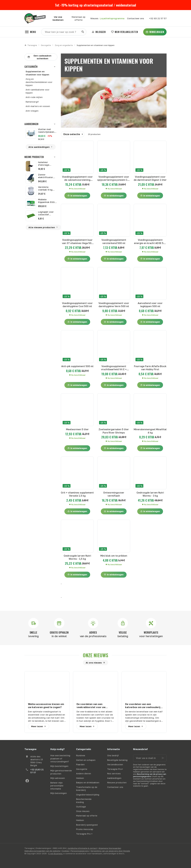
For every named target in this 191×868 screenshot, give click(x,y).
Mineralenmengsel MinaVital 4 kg (150, 431)
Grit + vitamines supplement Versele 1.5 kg (77, 494)
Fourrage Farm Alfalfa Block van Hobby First (150, 368)
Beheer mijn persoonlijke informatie (57, 786)
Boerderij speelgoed (87, 825)
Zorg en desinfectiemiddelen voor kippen (39, 82)
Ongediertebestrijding (88, 795)
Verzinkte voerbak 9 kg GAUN (45, 190)
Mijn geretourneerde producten (61, 772)
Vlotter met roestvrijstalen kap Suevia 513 (46, 131)
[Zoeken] (83, 32)
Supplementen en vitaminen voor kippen (37, 73)
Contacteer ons (115, 787)
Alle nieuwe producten (43, 227)
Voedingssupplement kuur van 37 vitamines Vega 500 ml (77, 242)
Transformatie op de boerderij (87, 789)
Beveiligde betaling (117, 760)
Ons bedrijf (113, 755)
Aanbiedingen (31, 124)
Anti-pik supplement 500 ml (77, 366)
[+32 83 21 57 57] (158, 18)
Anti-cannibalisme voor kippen (38, 91)
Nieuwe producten (34, 157)
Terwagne (31, 45)
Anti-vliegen (32, 111)
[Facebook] (27, 781)
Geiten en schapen (86, 760)
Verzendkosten (115, 764)
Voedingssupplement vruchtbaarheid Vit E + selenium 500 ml (114, 368)
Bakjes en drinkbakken (88, 783)
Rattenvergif (32, 102)
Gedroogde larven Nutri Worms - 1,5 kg (77, 557)
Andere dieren (84, 773)
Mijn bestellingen (59, 766)
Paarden (80, 764)
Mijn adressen (58, 778)
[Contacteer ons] (135, 18)
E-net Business (55, 854)
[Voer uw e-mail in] (150, 758)
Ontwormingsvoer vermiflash (114, 494)
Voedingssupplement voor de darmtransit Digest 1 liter (150, 178)
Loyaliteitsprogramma (112, 18)
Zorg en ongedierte (64, 45)
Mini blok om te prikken (114, 556)
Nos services (114, 773)
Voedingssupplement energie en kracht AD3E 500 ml (150, 242)
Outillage (81, 807)
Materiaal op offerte (87, 816)
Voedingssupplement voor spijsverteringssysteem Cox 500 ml (114, 178)
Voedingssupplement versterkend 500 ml (114, 241)
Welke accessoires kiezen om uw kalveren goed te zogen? (46, 706)
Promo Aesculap (85, 829)
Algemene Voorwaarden (110, 848)
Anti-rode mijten (34, 97)
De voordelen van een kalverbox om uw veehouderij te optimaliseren (143, 706)
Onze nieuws (95, 655)
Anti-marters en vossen (38, 106)
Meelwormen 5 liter (77, 429)
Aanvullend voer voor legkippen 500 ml (150, 305)
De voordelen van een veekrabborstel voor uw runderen (91, 706)
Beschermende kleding (84, 801)
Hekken (80, 778)
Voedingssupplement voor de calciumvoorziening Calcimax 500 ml (77, 178)
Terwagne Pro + (84, 834)
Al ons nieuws (94, 663)
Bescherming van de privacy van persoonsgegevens (150, 775)
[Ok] (163, 758)
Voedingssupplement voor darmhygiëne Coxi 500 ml (77, 305)
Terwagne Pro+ (115, 769)
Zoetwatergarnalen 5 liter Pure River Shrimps (114, 431)
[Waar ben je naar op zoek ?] (64, 32)
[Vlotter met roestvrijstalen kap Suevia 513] (31, 133)
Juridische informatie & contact (82, 848)
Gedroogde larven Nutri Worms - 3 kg (150, 494)
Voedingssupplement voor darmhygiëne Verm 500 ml (114, 305)
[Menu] (30, 32)
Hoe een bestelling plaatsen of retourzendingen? (60, 758)
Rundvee (81, 755)
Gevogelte (46, 45)
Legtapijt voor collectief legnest (46, 214)
